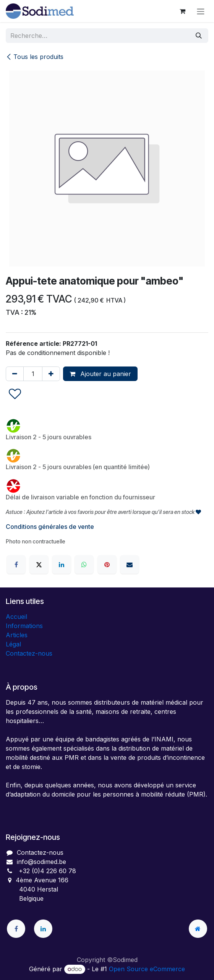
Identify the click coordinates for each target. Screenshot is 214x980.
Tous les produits (35, 57)
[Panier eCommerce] (182, 11)
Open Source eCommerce (147, 969)
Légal (13, 644)
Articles (17, 635)
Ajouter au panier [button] (100, 374)
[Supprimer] (15, 374)
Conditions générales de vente (50, 527)
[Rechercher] (199, 36)
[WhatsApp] (84, 564)
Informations (24, 626)
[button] (15, 394)
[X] (39, 564)
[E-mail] (130, 564)
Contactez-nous (29, 653)
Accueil (16, 617)
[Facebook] (16, 564)
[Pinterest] (107, 564)
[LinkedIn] (62, 564)
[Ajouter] (51, 374)
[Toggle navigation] (201, 11)
